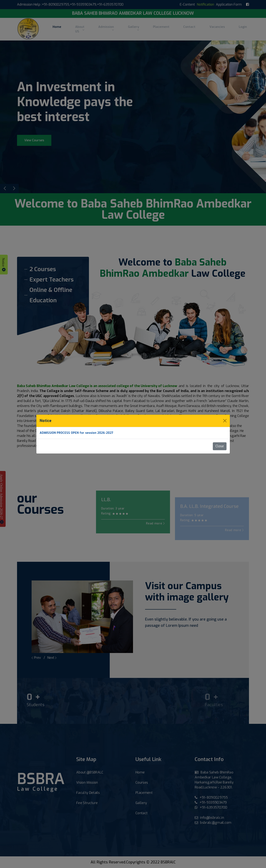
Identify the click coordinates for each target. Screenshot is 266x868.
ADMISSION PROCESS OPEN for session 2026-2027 (76, 433)
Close (220, 446)
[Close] (225, 421)
